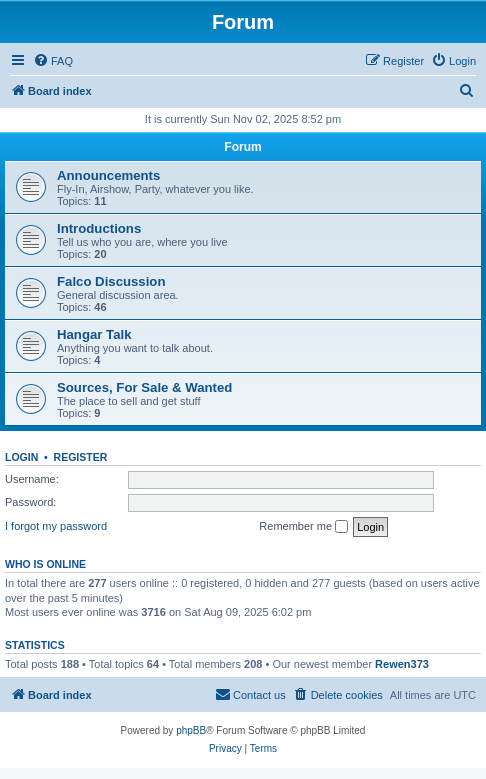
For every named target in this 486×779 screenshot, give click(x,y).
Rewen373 (402, 664)
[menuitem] (53, 61)
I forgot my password (56, 526)
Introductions (99, 228)
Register (81, 457)
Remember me (303, 527)
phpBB (191, 730)
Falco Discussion (111, 281)
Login (21, 457)
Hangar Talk (94, 334)
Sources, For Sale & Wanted (144, 387)
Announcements (108, 175)
